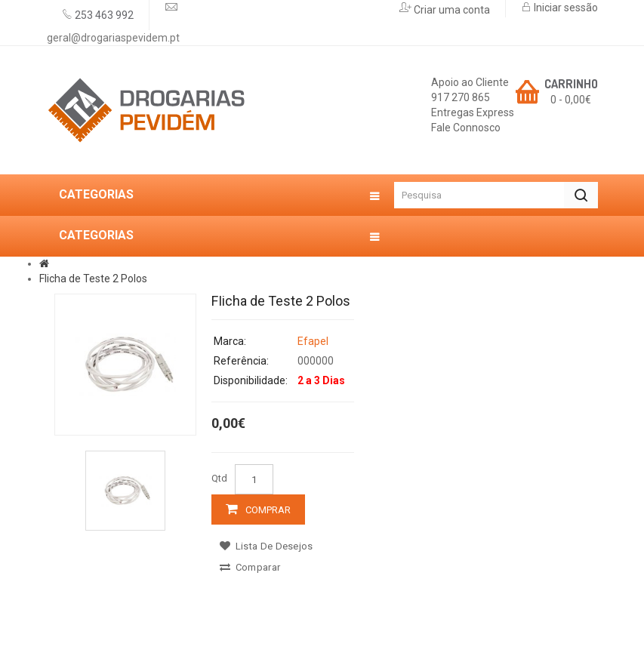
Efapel (313, 341)
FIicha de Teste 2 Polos (93, 279)
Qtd (219, 478)
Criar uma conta (451, 10)
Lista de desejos (266, 546)
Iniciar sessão (565, 8)
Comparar (250, 567)
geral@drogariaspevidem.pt (113, 38)
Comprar (268, 510)
